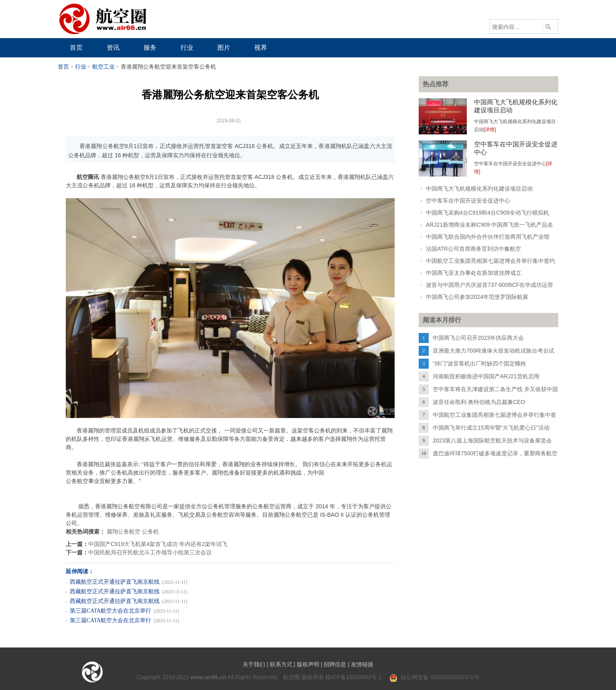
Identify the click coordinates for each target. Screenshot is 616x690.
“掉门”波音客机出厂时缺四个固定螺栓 (479, 363)
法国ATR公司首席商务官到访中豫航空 (473, 249)
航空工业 (103, 67)
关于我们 (254, 664)
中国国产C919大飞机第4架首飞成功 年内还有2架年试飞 (158, 544)
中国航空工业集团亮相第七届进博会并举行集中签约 (490, 261)
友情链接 (362, 664)
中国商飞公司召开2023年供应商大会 (478, 338)
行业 (81, 67)
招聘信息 (335, 664)
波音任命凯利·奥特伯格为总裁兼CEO (479, 402)
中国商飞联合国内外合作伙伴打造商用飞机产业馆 (488, 237)
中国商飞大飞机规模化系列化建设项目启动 (479, 189)
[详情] (490, 130)
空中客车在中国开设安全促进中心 (468, 201)
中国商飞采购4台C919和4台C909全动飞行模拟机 (487, 213)
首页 (63, 67)
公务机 (150, 532)
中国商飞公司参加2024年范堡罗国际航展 (477, 297)
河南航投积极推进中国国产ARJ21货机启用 (486, 376)
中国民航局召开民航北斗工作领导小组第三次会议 (150, 552)
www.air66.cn (208, 677)
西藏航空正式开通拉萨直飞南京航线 (115, 582)
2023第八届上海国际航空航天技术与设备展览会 (492, 440)
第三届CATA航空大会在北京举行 (110, 611)
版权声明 (308, 664)
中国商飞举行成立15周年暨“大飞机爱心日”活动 (491, 428)
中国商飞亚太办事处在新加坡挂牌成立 (474, 273)
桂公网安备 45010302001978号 (435, 677)
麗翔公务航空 (124, 532)
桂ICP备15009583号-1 (353, 677)
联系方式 (281, 664)
